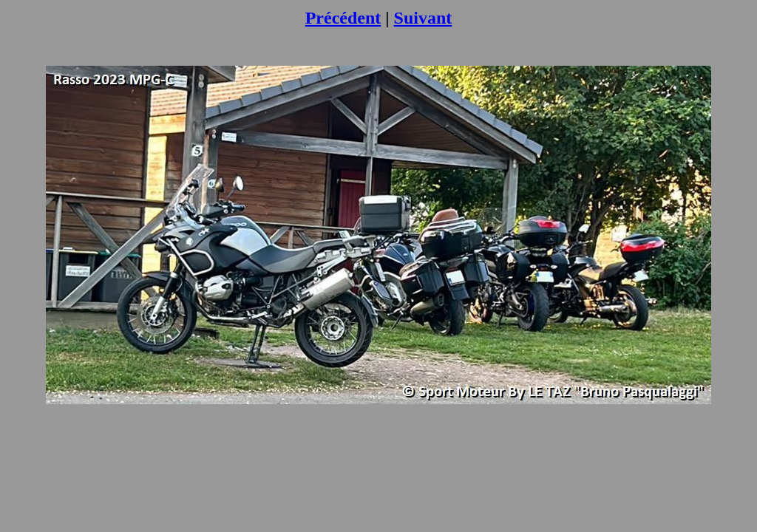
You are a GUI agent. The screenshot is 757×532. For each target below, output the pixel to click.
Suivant (423, 18)
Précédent (343, 18)
